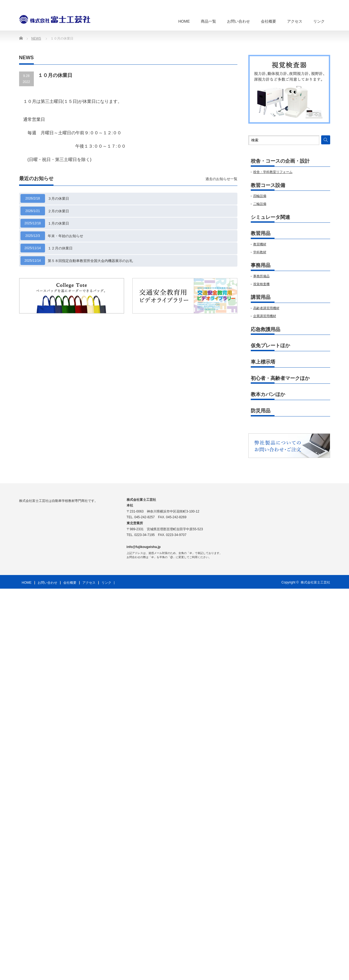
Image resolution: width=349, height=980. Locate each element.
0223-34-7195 (144, 535)
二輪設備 (260, 204)
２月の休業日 (58, 211)
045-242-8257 (144, 517)
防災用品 (261, 411)
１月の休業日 (58, 223)
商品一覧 (208, 21)
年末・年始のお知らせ (65, 236)
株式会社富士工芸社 (315, 582)
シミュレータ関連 (270, 217)
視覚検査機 (261, 284)
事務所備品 (261, 276)
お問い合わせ (238, 21)
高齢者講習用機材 (266, 308)
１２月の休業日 (60, 248)
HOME (184, 21)
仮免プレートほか (270, 346)
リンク (319, 21)
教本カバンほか (268, 394)
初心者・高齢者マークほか (280, 378)
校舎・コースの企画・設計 (280, 161)
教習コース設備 (268, 185)
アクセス (295, 21)
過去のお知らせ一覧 (221, 179)
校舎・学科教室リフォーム (273, 172)
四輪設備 (260, 196)
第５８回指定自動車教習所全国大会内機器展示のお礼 (90, 261)
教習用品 (261, 233)
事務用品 (261, 265)
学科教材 (260, 252)
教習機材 (260, 244)
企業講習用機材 (265, 316)
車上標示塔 (263, 362)
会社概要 (269, 21)
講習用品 (261, 297)
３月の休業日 (58, 199)
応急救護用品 (266, 330)
